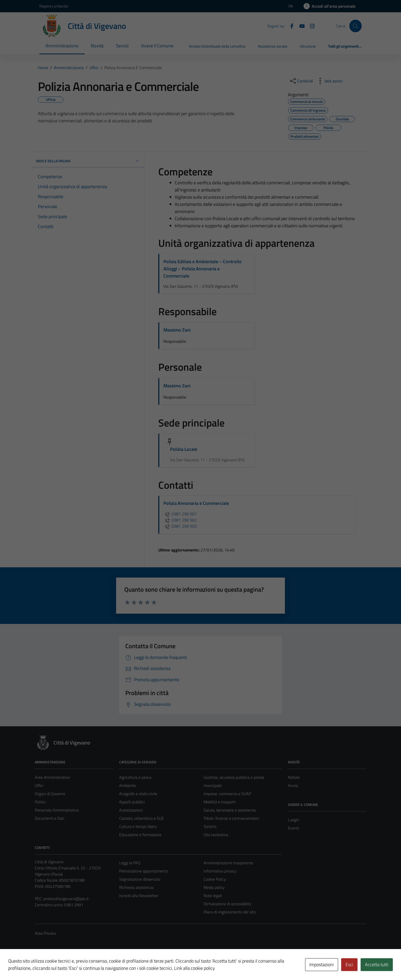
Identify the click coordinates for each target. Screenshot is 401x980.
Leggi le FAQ (130, 863)
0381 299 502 (180, 520)
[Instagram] (310, 26)
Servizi (122, 46)
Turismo (210, 826)
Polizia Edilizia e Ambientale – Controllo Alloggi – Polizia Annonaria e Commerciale (203, 269)
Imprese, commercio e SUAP (227, 794)
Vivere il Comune (157, 46)
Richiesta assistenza (136, 887)
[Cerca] (355, 26)
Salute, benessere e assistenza (230, 810)
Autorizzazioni (131, 810)
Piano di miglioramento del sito (230, 912)
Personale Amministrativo (57, 810)
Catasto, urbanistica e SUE (142, 818)
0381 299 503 (180, 526)
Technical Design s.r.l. (70, 965)
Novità (97, 46)
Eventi (293, 828)
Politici (40, 802)
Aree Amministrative (52, 777)
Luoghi (294, 820)
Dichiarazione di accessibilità (227, 904)
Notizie (294, 777)
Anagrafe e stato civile (138, 794)
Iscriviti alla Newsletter (139, 896)
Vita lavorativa (216, 835)
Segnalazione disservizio (140, 879)
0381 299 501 (180, 514)
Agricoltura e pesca (135, 777)
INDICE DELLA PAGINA (88, 161)
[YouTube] (300, 26)
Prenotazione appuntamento (144, 871)
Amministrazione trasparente (228, 863)
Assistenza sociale (273, 46)
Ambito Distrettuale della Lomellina (217, 46)
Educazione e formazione (140, 835)
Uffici (39, 785)
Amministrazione (62, 46)
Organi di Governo (50, 794)
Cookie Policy (215, 879)
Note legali (213, 896)
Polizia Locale (184, 449)
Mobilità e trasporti (220, 802)
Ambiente (127, 785)
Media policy (214, 887)
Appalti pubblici (132, 802)
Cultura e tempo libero (138, 826)
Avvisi (293, 785)
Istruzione (308, 46)
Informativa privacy (220, 871)
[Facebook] (290, 26)
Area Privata (45, 933)
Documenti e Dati (49, 818)
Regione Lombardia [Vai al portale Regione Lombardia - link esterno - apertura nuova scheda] (54, 6)
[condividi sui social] (301, 81)
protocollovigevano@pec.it (66, 899)
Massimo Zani (177, 330)
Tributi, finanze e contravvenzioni (231, 818)
